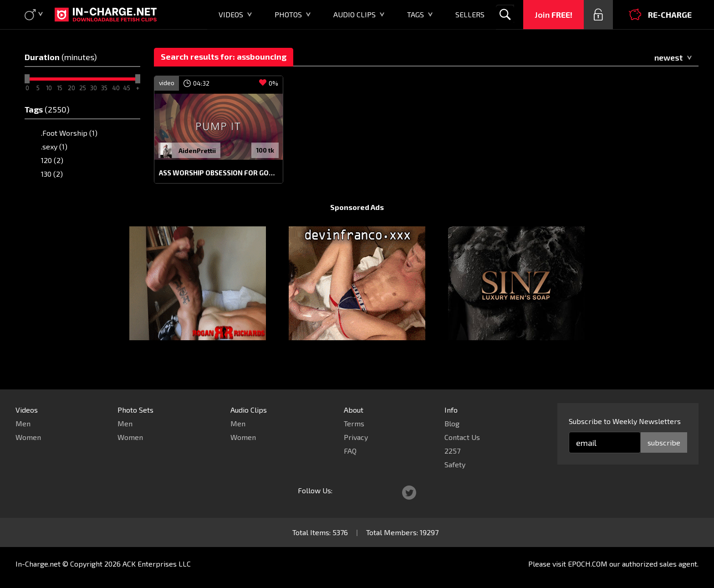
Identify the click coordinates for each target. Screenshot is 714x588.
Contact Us (462, 437)
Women (28, 437)
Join (553, 15)
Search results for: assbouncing (224, 56)
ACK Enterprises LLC (157, 564)
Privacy (356, 437)
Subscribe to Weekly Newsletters (625, 421)
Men (23, 423)
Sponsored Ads (357, 224)
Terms (354, 423)
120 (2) (52, 160)
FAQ (350, 451)
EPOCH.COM (588, 564)
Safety (455, 464)
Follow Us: (315, 490)
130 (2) (52, 174)
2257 (452, 451)
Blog (452, 423)
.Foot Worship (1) (69, 133)
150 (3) (52, 187)
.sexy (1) (54, 146)
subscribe (664, 442)
